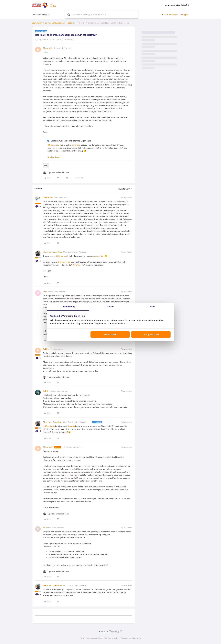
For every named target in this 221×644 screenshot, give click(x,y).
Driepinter (48, 197)
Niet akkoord (110, 334)
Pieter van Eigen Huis (53, 252)
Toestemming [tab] (68, 307)
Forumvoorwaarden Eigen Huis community (99, 638)
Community (37, 23)
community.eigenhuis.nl (177, 5)
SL (44, 528)
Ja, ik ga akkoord (151, 334)
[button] (169, 15)
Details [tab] (111, 307)
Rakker (46, 349)
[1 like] (56, 173)
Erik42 (46, 391)
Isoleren (71, 23)
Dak (46, 166)
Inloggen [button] (184, 15)
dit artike (76, 145)
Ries (45, 292)
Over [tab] (153, 307)
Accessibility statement (131, 638)
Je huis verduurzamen (55, 23)
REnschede (48, 48)
